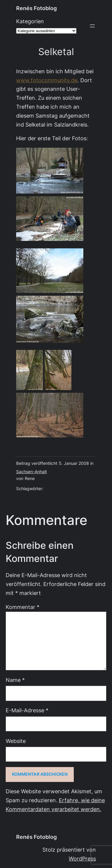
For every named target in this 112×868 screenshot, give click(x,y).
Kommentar (23, 607)
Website (16, 741)
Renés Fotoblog (36, 8)
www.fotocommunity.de (47, 80)
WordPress (82, 859)
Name (15, 680)
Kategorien (30, 21)
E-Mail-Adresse (27, 710)
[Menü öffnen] (92, 26)
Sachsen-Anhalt (32, 472)
